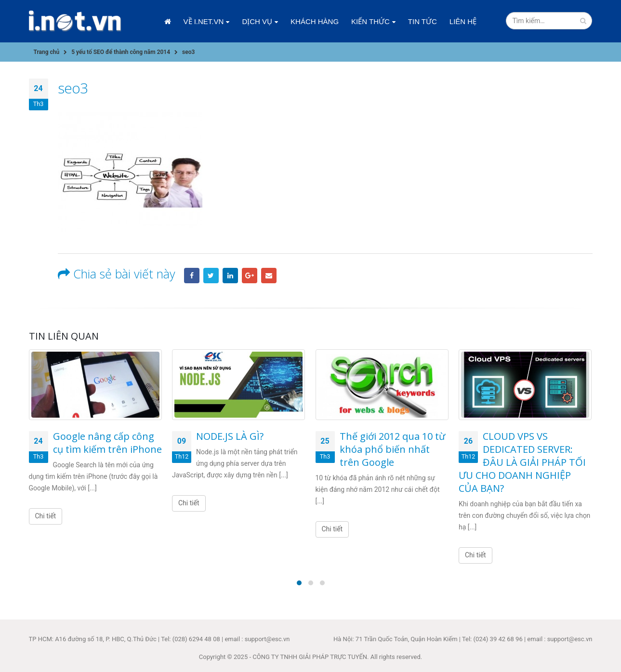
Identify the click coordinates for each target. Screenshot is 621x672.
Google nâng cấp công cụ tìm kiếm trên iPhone (107, 443)
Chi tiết (46, 516)
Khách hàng (315, 21)
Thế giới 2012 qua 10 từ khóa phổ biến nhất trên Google (392, 449)
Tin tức (423, 21)
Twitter (211, 276)
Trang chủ (168, 22)
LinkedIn (230, 276)
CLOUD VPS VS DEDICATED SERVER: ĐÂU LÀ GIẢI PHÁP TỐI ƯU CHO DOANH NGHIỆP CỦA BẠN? (522, 462)
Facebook (192, 276)
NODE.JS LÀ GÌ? (230, 436)
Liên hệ (463, 21)
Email (269, 276)
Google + (250, 276)
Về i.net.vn (204, 21)
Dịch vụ (257, 21)
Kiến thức (370, 21)
